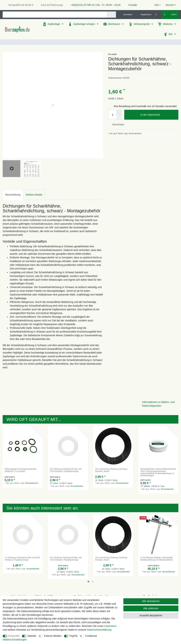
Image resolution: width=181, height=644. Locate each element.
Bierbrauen (115, 24)
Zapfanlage (54, 24)
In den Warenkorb (158, 115)
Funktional (91, 636)
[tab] (13, 195)
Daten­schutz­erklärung (99, 630)
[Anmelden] (126, 14)
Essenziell (14, 636)
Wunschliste (117, 125)
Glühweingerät (142, 24)
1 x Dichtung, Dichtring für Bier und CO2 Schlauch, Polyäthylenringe (22, 559)
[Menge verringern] (119, 117)
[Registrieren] (144, 14)
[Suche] (111, 15)
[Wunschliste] (158, 14)
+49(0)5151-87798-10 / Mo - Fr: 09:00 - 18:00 (94, 5)
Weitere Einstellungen (15, 640)
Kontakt (131, 5)
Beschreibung (13, 195)
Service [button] (170, 5)
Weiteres (168, 24)
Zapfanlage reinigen (84, 24)
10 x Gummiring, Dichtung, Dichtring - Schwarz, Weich (112, 470)
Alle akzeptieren (151, 601)
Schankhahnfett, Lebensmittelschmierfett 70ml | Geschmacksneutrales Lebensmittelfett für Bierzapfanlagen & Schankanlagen (158, 472)
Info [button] (157, 5)
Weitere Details (34, 195)
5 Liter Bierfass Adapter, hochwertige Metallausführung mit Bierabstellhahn (157, 559)
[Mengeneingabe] (112, 115)
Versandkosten (135, 133)
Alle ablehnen (151, 608)
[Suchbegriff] (55, 15)
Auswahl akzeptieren (151, 615)
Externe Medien (53, 636)
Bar (171, 34)
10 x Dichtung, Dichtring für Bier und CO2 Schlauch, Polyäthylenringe (66, 470)
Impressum (110, 626)
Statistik (32, 636)
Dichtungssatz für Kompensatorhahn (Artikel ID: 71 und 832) (21, 470)
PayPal (73, 636)
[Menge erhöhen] (119, 112)
